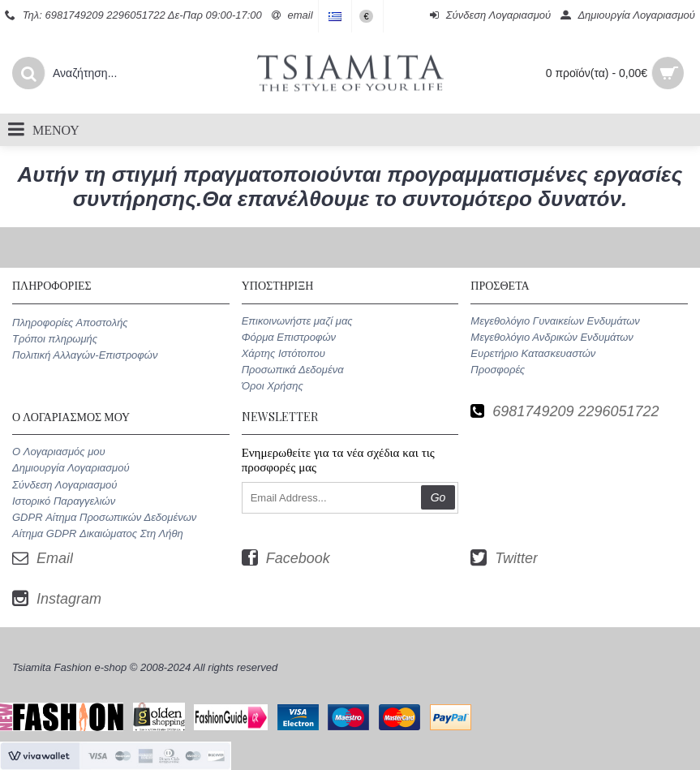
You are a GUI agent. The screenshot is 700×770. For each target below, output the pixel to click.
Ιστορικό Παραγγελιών (64, 501)
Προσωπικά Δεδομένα (293, 370)
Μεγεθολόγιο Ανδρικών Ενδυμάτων (552, 337)
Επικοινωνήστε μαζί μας (297, 321)
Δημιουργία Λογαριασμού (71, 468)
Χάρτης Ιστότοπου (283, 353)
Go (438, 497)
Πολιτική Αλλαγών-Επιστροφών (85, 355)
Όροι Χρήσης (273, 386)
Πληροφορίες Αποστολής (70, 323)
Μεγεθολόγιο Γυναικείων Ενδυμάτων (555, 321)
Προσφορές (498, 370)
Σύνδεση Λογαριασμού (64, 485)
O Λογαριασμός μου (59, 452)
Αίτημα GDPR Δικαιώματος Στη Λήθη (98, 533)
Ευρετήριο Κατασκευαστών (533, 353)
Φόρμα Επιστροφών (289, 337)
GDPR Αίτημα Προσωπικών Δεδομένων (104, 517)
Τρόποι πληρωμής (55, 339)
